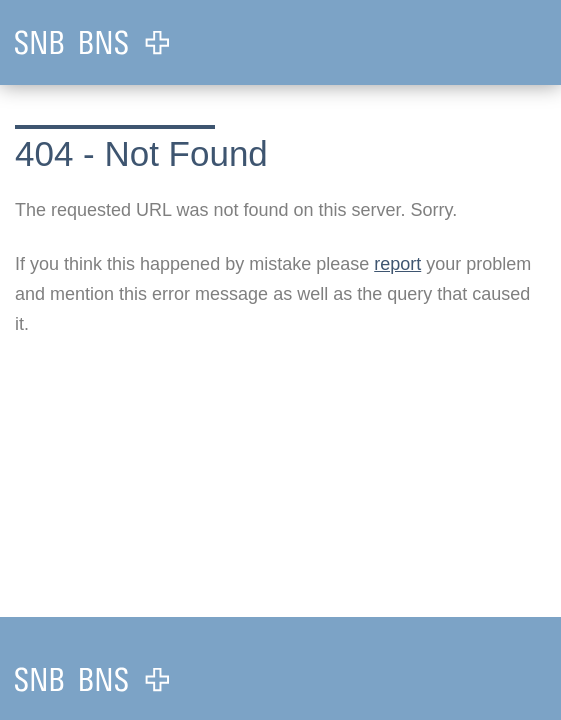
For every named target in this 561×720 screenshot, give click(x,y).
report (397, 264)
